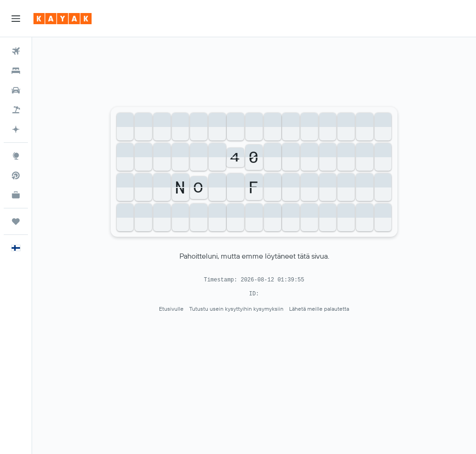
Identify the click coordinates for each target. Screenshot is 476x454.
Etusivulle (171, 309)
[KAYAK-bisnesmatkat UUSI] (16, 195)
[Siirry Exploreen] (16, 156)
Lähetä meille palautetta (319, 309)
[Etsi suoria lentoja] (16, 175)
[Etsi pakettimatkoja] (16, 110)
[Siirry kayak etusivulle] (63, 19)
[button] (16, 19)
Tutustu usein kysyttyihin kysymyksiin (236, 309)
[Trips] (16, 221)
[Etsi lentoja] (16, 51)
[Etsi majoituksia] (16, 71)
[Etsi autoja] (16, 90)
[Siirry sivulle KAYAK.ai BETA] (16, 129)
